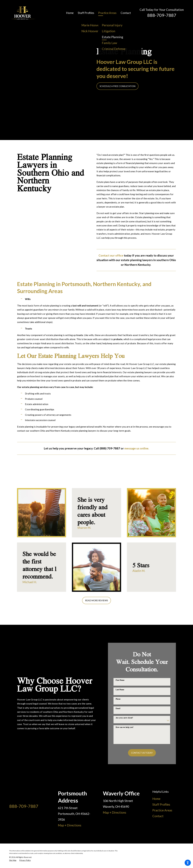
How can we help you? (125, 727)
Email (118, 708)
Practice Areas (162, 810)
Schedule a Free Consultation (117, 86)
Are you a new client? (124, 718)
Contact (158, 816)
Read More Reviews (96, 600)
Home (156, 799)
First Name (120, 680)
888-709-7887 (162, 15)
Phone (118, 699)
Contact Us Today (142, 753)
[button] (188, 863)
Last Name (120, 689)
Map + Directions (70, 825)
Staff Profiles (161, 804)
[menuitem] (72, 13)
